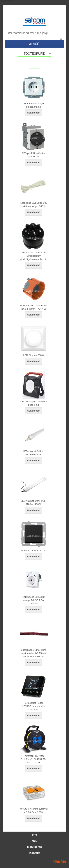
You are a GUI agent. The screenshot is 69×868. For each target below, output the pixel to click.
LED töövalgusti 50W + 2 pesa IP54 (34, 403)
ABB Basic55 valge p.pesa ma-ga (34, 105)
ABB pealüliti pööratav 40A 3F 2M (34, 155)
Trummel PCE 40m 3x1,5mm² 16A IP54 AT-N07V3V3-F (33, 759)
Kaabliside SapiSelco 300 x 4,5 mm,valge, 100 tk (34, 204)
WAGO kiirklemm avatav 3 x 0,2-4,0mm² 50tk (34, 811)
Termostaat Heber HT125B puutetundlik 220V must (34, 706)
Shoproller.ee (60, 862)
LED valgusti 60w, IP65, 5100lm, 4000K (34, 503)
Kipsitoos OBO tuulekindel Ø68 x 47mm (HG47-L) (34, 307)
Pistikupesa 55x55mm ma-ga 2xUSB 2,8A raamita (34, 600)
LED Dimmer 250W (34, 355)
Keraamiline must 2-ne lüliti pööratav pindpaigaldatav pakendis (34, 256)
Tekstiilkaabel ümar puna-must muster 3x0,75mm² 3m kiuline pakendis (34, 653)
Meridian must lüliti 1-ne (34, 551)
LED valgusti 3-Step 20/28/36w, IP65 (34, 453)
